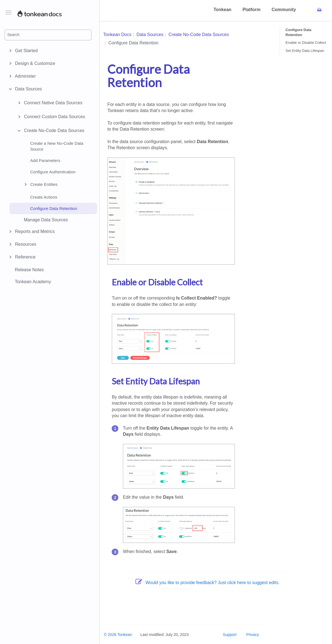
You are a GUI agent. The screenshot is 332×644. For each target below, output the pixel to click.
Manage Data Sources (46, 220)
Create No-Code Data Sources (50, 131)
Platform (251, 10)
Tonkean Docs (117, 35)
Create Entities (40, 184)
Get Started (25, 51)
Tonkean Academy (33, 282)
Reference (24, 257)
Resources (25, 244)
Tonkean (222, 10)
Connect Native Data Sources (49, 103)
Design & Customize (34, 64)
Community (284, 10)
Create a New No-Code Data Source (57, 146)
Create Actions (44, 197)
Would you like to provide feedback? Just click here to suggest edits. (208, 583)
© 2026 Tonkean (118, 635)
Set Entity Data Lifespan (305, 51)
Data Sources (28, 89)
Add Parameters (45, 160)
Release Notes (29, 270)
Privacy (253, 635)
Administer (25, 76)
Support (230, 635)
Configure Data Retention (54, 208)
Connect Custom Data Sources (51, 117)
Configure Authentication (53, 172)
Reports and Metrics (34, 232)
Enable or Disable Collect (306, 43)
